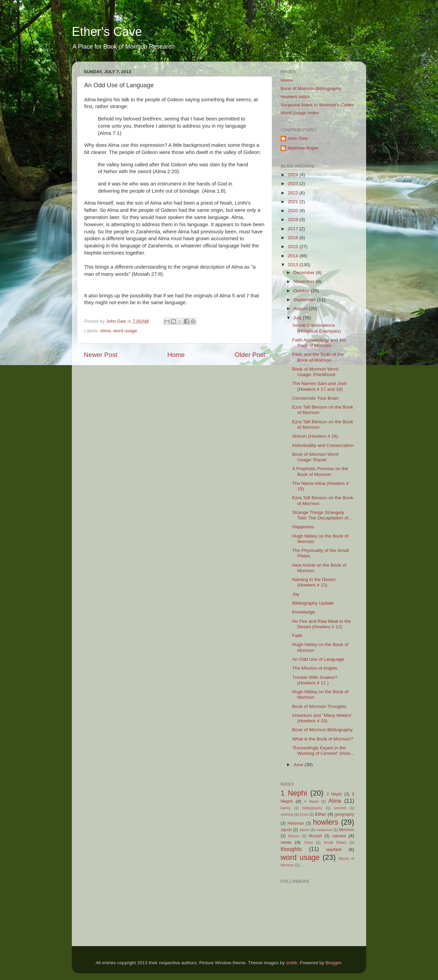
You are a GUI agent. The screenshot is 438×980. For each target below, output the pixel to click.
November (305, 281)
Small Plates (335, 842)
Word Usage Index (300, 113)
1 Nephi (294, 793)
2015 (294, 247)
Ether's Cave (107, 32)
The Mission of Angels (315, 668)
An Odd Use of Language (318, 659)
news (286, 842)
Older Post (250, 355)
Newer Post (101, 355)
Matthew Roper (303, 148)
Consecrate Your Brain (315, 398)
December (305, 273)
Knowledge (304, 612)
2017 (294, 229)
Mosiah (315, 836)
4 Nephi (311, 801)
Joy (296, 594)
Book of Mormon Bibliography (311, 88)
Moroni (294, 836)
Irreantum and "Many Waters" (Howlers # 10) (322, 718)
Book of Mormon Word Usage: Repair (315, 457)
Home (176, 355)
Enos (304, 814)
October (302, 291)
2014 (294, 256)
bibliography (312, 808)
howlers (325, 822)
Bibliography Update (313, 603)
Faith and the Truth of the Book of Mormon (318, 357)
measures (324, 830)
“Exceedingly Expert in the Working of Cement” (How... (323, 751)
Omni (308, 842)
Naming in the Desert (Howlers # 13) (314, 582)
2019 (294, 220)
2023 (294, 184)
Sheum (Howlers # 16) (315, 436)
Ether (321, 814)
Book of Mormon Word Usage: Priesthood (315, 372)
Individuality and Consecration (323, 445)
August (301, 308)
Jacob (286, 830)
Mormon (346, 830)
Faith (297, 636)
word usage (125, 331)
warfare (334, 849)
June (299, 765)
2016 (294, 238)
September (305, 300)
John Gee (298, 138)
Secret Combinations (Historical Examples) (317, 328)
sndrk (292, 963)
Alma (106, 331)
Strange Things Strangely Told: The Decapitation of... (322, 515)
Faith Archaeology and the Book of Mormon (319, 343)
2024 (294, 175)
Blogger (333, 963)
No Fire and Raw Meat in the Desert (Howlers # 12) (322, 624)
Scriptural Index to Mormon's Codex (317, 105)
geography (344, 814)
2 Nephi (334, 794)
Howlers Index (295, 97)
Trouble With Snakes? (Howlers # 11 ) (315, 680)
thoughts (291, 849)
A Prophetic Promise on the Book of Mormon (320, 471)
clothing (287, 814)
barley (286, 808)
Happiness (303, 527)
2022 (294, 193)
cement (340, 808)
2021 (294, 202)
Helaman (296, 823)
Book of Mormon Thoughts (319, 706)
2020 (294, 211)
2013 (294, 265)
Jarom (304, 830)
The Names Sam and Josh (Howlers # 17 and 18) (320, 386)
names (339, 836)
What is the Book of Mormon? (323, 739)
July (298, 318)
